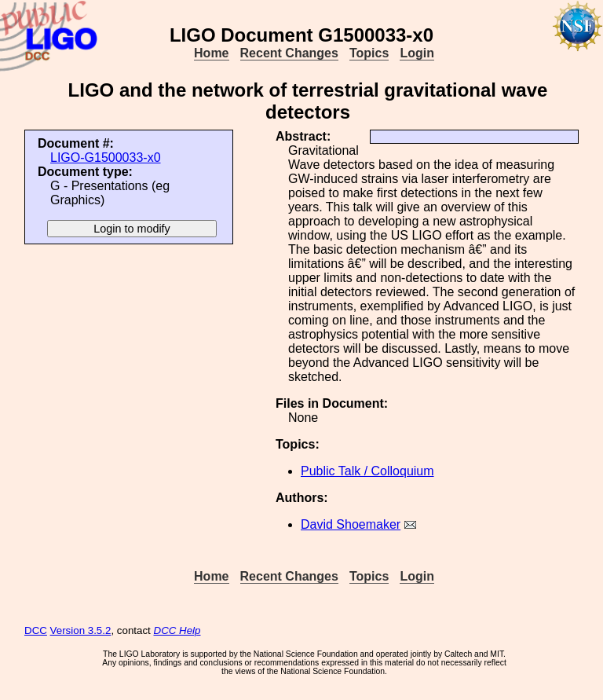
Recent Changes (289, 53)
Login (417, 53)
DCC (36, 630)
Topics (369, 53)
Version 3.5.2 (81, 630)
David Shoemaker (351, 524)
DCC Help (177, 630)
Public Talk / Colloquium (367, 471)
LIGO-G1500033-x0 (106, 158)
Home (211, 53)
